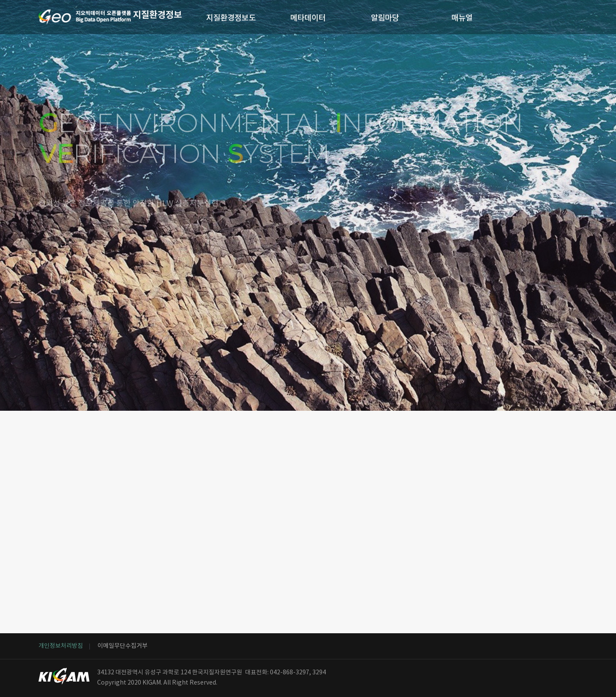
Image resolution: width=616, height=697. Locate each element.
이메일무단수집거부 (123, 646)
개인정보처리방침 (61, 646)
